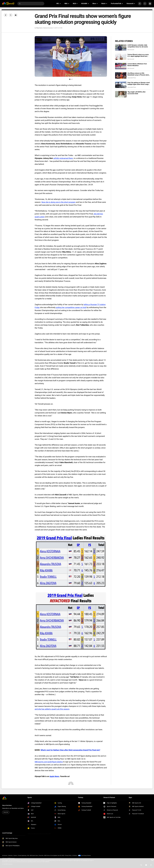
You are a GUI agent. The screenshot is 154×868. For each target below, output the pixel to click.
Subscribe (6, 812)
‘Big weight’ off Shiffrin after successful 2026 (137, 93)
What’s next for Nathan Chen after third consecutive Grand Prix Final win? (70, 750)
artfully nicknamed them (63, 158)
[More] (140, 4)
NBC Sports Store (34, 856)
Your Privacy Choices (86, 856)
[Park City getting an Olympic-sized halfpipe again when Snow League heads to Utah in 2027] (121, 85)
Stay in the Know (7, 805)
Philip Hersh (39, 28)
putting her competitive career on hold (71, 307)
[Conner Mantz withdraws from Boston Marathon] (121, 66)
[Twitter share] (11, 15)
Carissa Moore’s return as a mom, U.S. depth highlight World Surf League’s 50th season (138, 55)
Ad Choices (5, 856)
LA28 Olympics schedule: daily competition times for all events (138, 46)
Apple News (54, 776)
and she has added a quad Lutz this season (52, 709)
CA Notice (75, 856)
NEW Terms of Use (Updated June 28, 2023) (54, 856)
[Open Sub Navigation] (60, 4)
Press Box (41, 856)
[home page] (8, 4)
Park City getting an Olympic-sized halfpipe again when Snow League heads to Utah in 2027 (139, 83)
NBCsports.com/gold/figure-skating (49, 762)
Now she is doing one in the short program (58, 202)
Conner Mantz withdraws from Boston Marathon (137, 65)
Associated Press (132, 78)
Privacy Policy (68, 856)
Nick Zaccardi (131, 50)
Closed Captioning (22, 856)
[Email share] (16, 15)
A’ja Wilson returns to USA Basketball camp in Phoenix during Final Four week (139, 74)
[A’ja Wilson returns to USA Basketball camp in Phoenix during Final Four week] (121, 75)
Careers (15, 856)
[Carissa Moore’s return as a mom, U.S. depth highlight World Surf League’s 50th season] (121, 57)
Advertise (11, 856)
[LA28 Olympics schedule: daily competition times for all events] (121, 47)
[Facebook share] (6, 15)
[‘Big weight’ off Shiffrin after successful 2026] (121, 94)
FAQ (28, 856)
